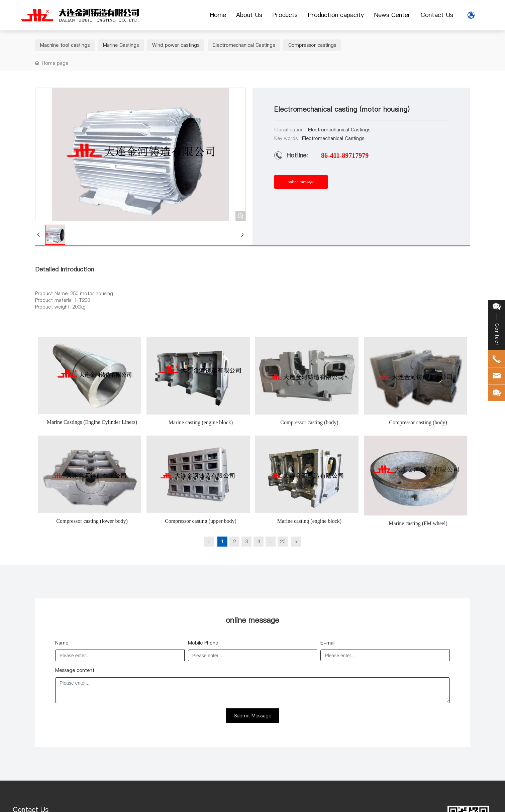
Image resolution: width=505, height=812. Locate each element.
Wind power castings (176, 45)
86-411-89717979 (345, 155)
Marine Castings (121, 45)
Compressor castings (312, 45)
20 (283, 542)
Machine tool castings (65, 45)
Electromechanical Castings (244, 45)
